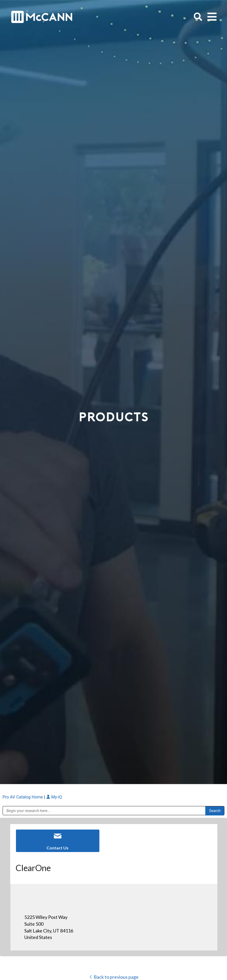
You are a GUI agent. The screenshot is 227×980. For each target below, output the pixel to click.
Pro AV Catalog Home (23, 797)
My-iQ (54, 797)
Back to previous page (114, 977)
